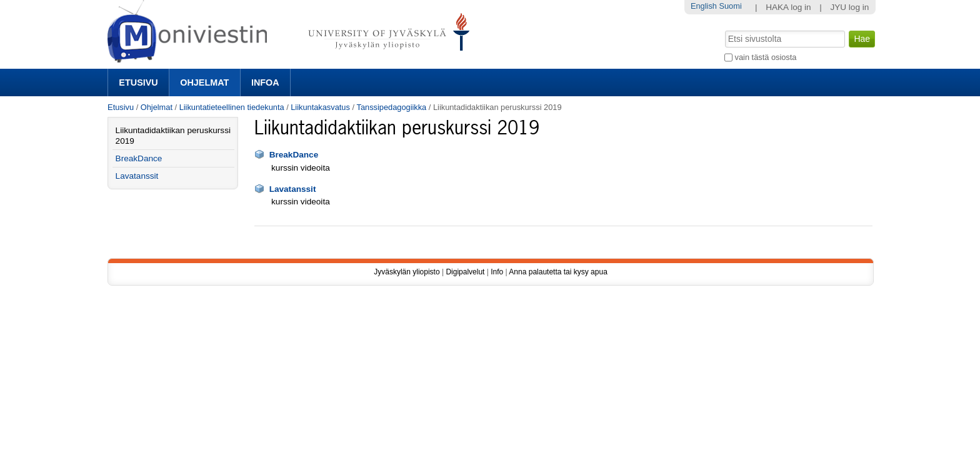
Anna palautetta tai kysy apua (558, 272)
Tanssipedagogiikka (392, 107)
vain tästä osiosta (766, 57)
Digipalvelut (465, 272)
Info (497, 272)
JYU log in (849, 7)
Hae (724, 29)
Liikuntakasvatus (320, 107)
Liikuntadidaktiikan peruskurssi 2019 (173, 136)
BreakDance (294, 155)
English (704, 6)
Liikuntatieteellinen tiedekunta (232, 107)
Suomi (730, 6)
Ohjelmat (204, 82)
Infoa (265, 82)
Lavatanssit (293, 189)
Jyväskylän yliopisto (407, 272)
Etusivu (138, 82)
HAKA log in (788, 7)
